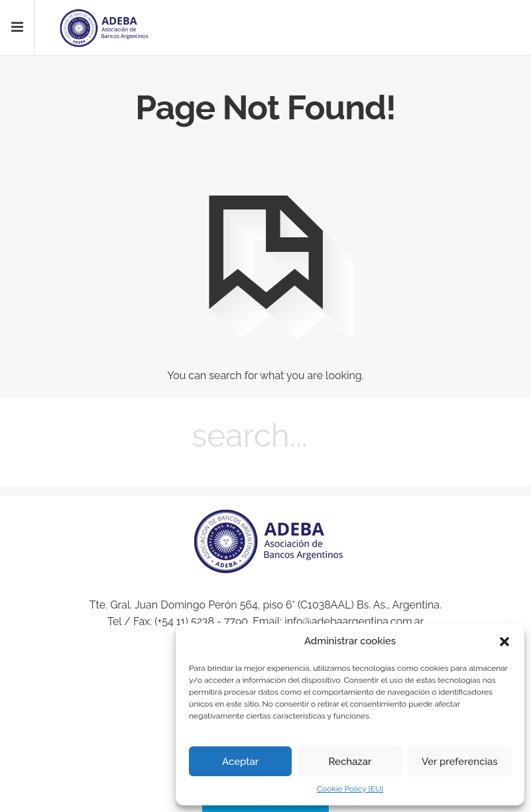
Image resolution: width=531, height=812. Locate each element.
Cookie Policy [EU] (350, 789)
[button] (504, 642)
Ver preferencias (460, 762)
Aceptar (240, 762)
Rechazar (350, 762)
